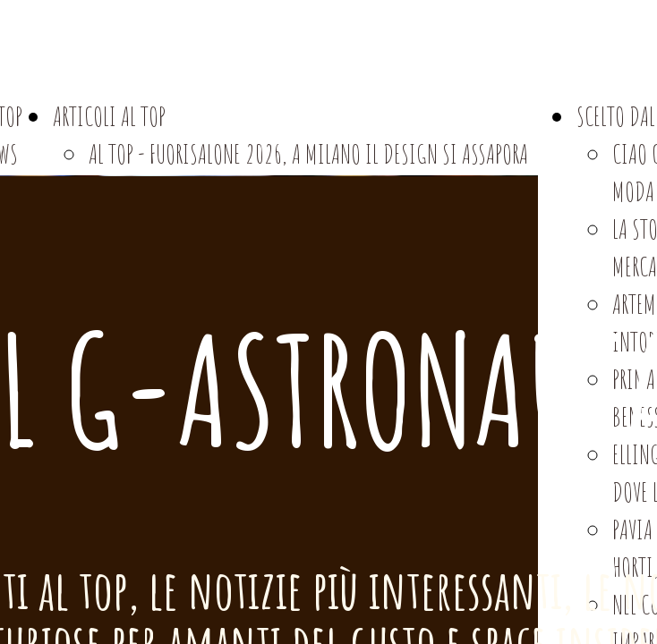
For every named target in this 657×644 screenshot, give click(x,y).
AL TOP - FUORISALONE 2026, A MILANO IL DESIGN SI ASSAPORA (308, 153)
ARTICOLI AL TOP (109, 116)
